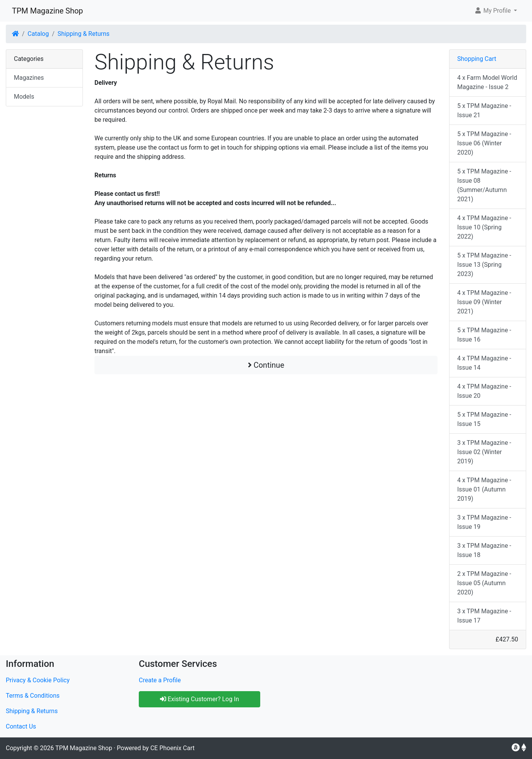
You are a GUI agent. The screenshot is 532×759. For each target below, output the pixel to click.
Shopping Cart (477, 59)
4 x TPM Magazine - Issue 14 (484, 363)
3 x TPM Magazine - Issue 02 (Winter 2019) (484, 452)
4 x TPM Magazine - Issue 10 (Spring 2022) (484, 227)
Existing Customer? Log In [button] (199, 699)
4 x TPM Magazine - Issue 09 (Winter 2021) (484, 302)
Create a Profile (160, 680)
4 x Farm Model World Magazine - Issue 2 (487, 82)
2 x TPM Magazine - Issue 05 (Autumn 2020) (484, 583)
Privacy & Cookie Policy (38, 680)
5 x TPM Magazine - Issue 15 (484, 419)
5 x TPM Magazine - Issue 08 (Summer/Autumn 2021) (484, 185)
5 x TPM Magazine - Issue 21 (484, 110)
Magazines (29, 78)
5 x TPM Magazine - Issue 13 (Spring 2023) (484, 265)
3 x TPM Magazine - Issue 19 (484, 522)
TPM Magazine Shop (47, 11)
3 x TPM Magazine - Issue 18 (484, 550)
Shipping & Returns (83, 34)
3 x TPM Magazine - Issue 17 (484, 616)
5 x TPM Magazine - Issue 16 (484, 335)
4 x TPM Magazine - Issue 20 (484, 391)
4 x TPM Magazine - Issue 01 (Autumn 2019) (484, 489)
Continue (266, 365)
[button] (496, 11)
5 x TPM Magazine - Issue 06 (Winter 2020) (484, 143)
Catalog (38, 34)
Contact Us (21, 726)
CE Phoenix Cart (173, 748)
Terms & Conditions (33, 696)
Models (24, 97)
